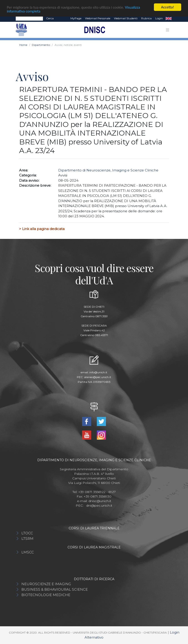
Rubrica (146, 18)
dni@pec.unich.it (99, 505)
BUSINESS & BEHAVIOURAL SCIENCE (55, 589)
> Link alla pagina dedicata (42, 229)
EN (169, 18)
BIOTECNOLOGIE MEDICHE (46, 595)
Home (23, 45)
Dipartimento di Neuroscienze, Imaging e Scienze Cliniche (108, 170)
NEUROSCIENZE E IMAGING (46, 584)
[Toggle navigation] (168, 30)
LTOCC (27, 533)
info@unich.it (98, 372)
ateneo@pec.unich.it (98, 377)
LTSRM (27, 539)
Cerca (50, 18)
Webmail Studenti (126, 18)
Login (159, 18)
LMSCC (28, 552)
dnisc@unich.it (100, 501)
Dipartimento (41, 45)
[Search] (29, 18)
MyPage (76, 18)
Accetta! (168, 7)
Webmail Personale (98, 18)
